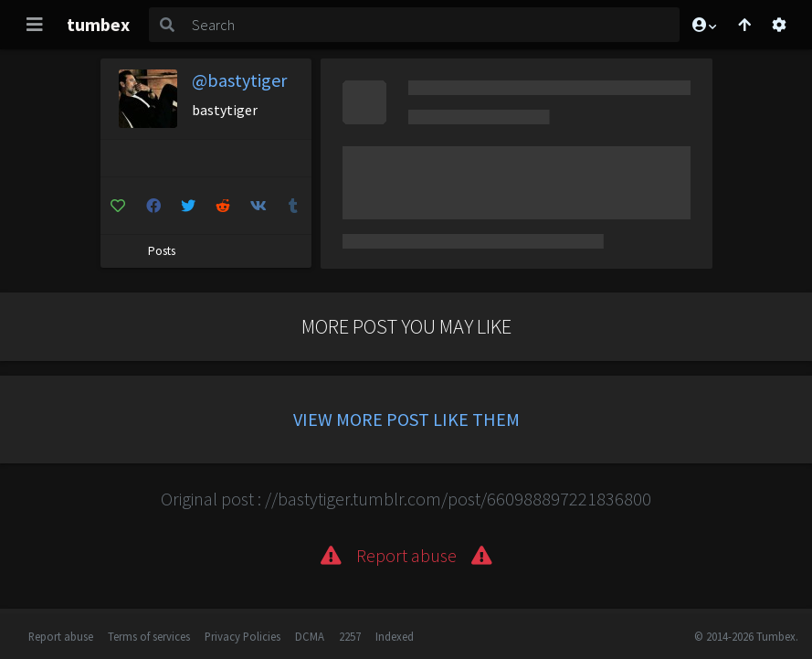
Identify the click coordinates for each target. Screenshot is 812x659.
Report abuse (61, 636)
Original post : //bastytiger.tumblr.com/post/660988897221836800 (406, 499)
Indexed (395, 636)
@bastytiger (239, 80)
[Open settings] (779, 25)
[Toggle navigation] (35, 25)
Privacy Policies (243, 636)
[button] (703, 25)
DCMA (310, 636)
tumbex (98, 24)
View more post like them (406, 419)
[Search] (432, 25)
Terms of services (149, 636)
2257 (350, 636)
